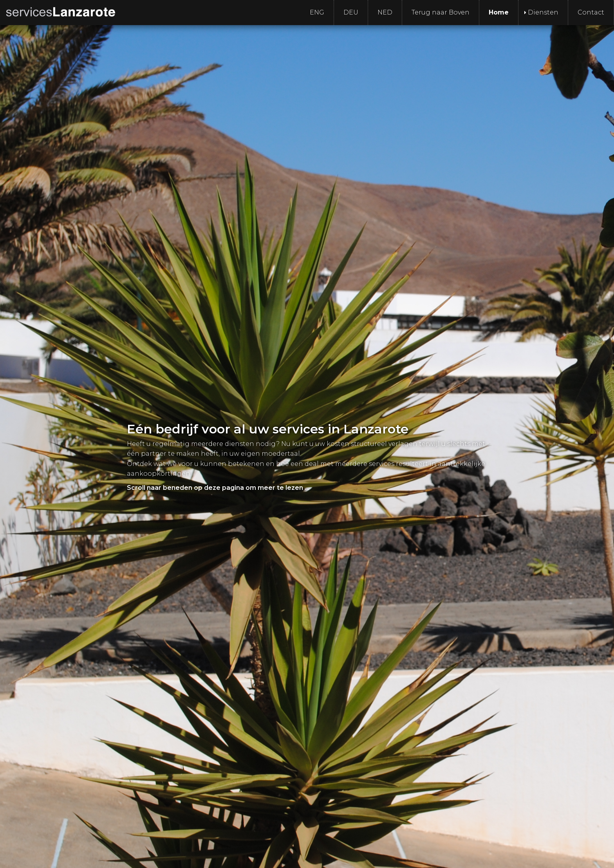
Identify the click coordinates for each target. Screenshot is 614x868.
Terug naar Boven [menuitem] (441, 12)
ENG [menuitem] (317, 12)
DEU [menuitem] (351, 12)
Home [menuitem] (499, 12)
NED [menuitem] (385, 12)
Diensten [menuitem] (543, 12)
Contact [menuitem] (591, 12)
